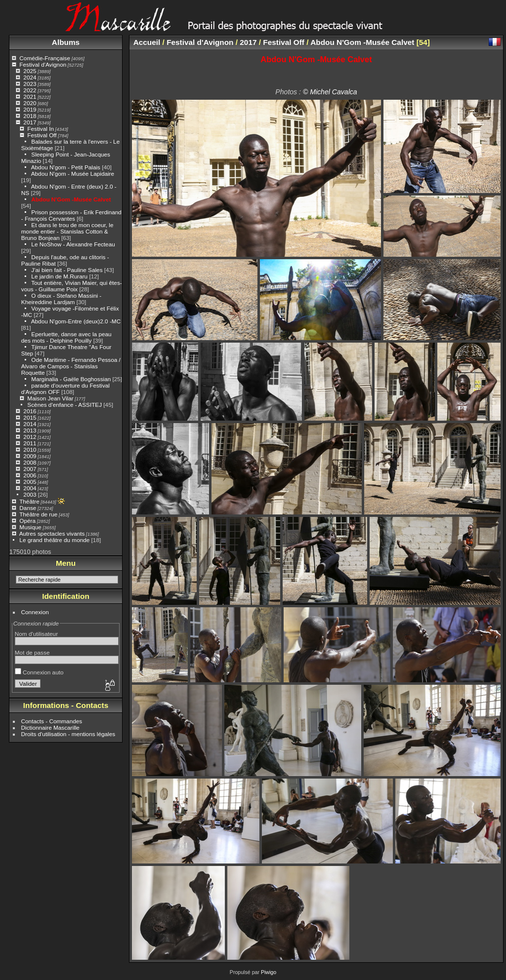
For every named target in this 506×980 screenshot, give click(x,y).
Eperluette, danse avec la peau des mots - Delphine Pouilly (66, 337)
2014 (30, 424)
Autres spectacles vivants (52, 533)
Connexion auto (39, 672)
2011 (30, 443)
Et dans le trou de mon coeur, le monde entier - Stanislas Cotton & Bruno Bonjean (67, 231)
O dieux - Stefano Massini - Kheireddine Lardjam (61, 299)
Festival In (41, 129)
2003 (30, 494)
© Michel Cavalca (330, 92)
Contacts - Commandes (52, 721)
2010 (30, 450)
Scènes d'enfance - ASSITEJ (64, 405)
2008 (30, 462)
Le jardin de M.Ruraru (59, 276)
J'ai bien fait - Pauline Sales (67, 270)
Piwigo (269, 972)
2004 (30, 488)
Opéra (27, 521)
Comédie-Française (45, 58)
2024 (30, 77)
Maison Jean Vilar (50, 398)
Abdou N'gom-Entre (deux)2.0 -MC (76, 321)
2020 (30, 103)
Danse (28, 508)
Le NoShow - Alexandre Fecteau (73, 244)
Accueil (147, 42)
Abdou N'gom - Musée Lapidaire (73, 174)
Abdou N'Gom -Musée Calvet (71, 199)
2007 (30, 469)
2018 (30, 116)
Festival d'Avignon (43, 64)
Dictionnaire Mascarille (50, 727)
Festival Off (42, 135)
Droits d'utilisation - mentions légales (68, 734)
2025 (30, 71)
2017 (30, 122)
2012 (30, 437)
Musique (30, 527)
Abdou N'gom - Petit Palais (66, 167)
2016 (30, 411)
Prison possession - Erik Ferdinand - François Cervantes (71, 215)
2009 (30, 456)
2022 (30, 90)
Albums (66, 42)
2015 (30, 417)
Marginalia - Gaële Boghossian (71, 379)
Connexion (35, 612)
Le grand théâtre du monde (54, 540)
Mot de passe (32, 652)
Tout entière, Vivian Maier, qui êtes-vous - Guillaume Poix (72, 286)
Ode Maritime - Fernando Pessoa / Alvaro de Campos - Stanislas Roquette (71, 366)
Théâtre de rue (38, 514)
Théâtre (29, 501)
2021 (30, 97)
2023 (30, 84)
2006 (30, 475)
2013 (30, 430)
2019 (30, 109)
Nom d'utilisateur (36, 634)
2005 (30, 482)
